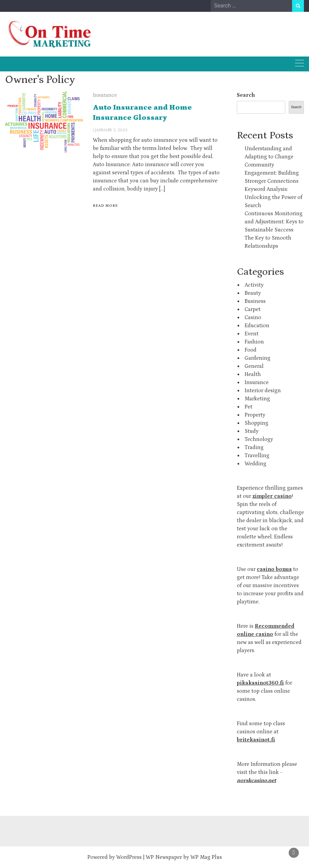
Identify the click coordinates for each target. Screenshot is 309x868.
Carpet (253, 309)
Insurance (105, 95)
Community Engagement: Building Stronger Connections (272, 173)
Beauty (253, 293)
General (254, 366)
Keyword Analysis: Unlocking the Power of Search (273, 197)
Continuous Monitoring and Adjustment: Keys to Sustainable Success (274, 222)
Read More (105, 206)
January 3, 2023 (111, 130)
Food (251, 350)
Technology (259, 439)
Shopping (256, 423)
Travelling (257, 455)
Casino (253, 317)
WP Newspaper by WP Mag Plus (184, 857)
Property (255, 415)
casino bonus (274, 569)
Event (252, 334)
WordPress (129, 857)
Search (246, 95)
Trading (254, 447)
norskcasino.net (256, 780)
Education (257, 326)
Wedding (255, 464)
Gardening (257, 358)
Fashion (254, 342)
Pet (249, 407)
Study (252, 431)
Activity (254, 285)
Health (253, 374)
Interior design (263, 391)
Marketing (257, 399)
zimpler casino (272, 496)
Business (255, 301)
